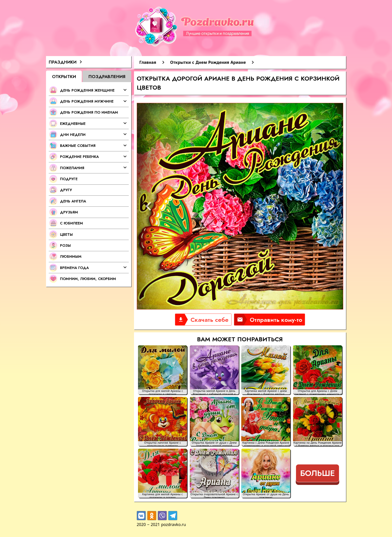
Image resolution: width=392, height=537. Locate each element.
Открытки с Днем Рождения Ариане (208, 62)
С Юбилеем (71, 223)
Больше (317, 473)
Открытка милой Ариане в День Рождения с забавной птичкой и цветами (214, 392)
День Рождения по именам (89, 112)
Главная (148, 62)
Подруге (69, 179)
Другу (66, 190)
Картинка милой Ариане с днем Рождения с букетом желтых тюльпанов (266, 392)
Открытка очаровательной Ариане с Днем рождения (214, 495)
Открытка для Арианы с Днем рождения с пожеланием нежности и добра (318, 392)
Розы (65, 245)
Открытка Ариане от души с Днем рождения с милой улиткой (214, 444)
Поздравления (107, 76)
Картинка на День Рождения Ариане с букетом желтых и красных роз (317, 444)
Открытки (64, 76)
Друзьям (69, 212)
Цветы (66, 234)
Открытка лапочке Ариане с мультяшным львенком (163, 444)
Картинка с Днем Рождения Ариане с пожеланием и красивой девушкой (266, 444)
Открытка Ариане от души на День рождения (266, 495)
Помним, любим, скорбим (88, 279)
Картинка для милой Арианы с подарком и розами (162, 495)
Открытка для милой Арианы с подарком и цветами (162, 392)
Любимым (71, 256)
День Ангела (73, 201)
